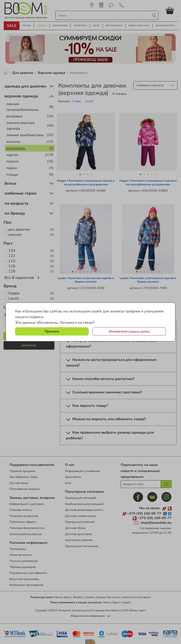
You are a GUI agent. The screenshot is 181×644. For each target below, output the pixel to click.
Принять (52, 331)
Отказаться (129, 331)
